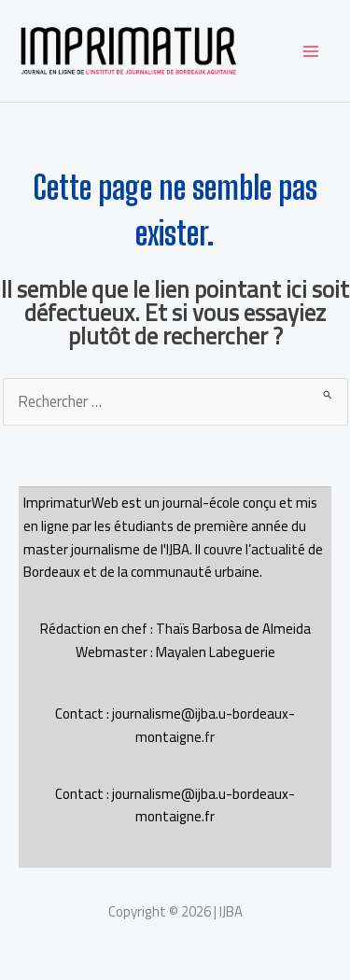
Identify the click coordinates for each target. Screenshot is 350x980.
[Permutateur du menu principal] (310, 51)
